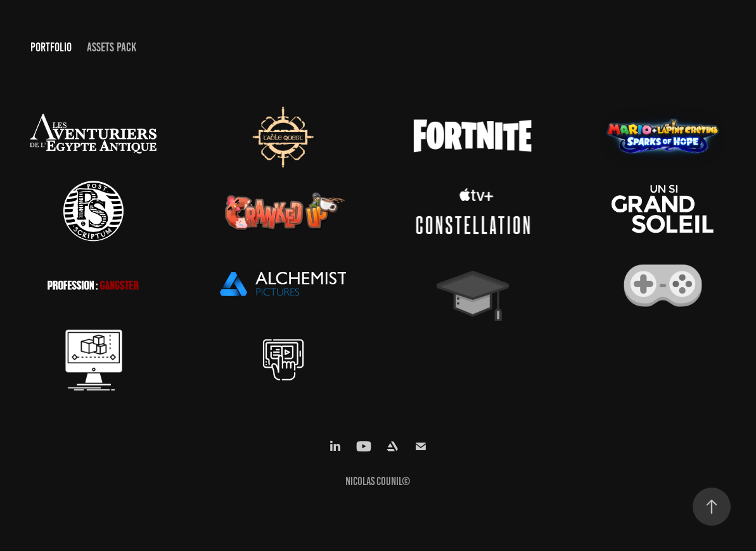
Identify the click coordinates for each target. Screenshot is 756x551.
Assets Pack (112, 47)
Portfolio (51, 47)
